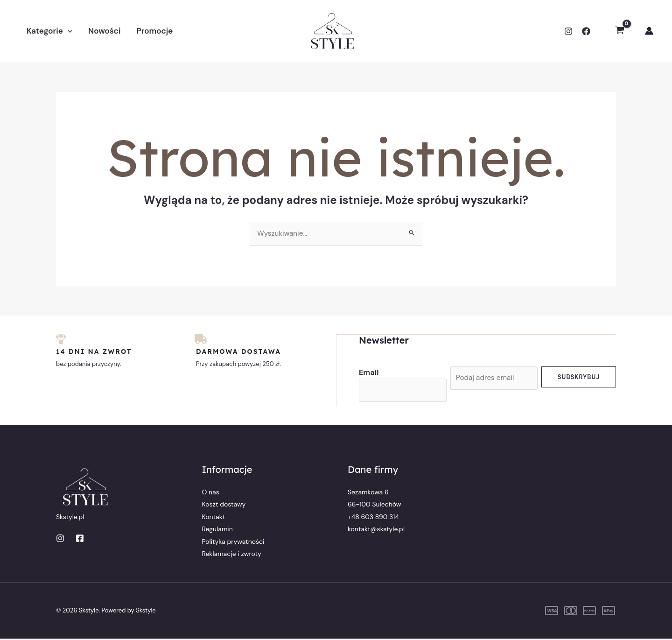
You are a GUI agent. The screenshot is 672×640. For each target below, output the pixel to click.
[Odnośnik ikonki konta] (649, 31)
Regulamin (217, 530)
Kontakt (214, 518)
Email (369, 372)
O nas (211, 493)
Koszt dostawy (224, 506)
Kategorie (49, 31)
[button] (68, 31)
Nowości (104, 31)
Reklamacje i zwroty (232, 555)
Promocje (154, 31)
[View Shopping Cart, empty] (619, 31)
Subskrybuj (579, 377)
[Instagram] (568, 31)
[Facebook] (586, 31)
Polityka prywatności (233, 542)
